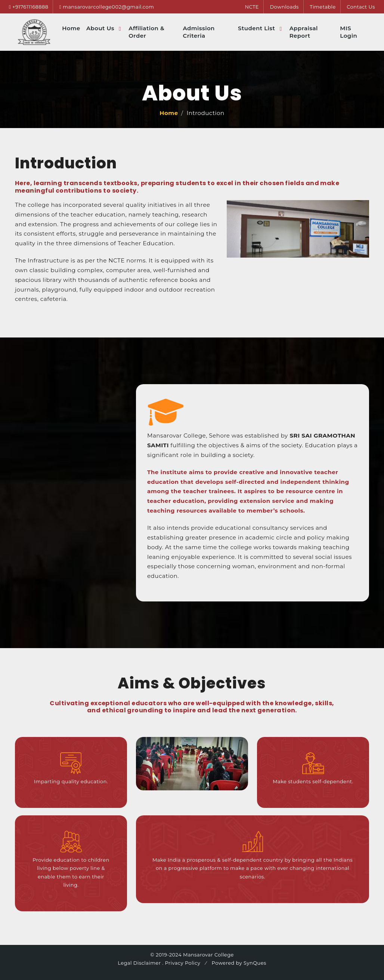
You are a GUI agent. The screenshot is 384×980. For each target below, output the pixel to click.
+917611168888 (30, 7)
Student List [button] (257, 28)
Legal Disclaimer (139, 963)
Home (71, 28)
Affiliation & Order (146, 32)
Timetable (323, 7)
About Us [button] (101, 28)
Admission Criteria (199, 32)
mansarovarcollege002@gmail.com (108, 7)
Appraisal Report (304, 32)
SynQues (254, 963)
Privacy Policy (183, 963)
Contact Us (361, 7)
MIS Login (349, 32)
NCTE (252, 7)
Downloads (284, 7)
